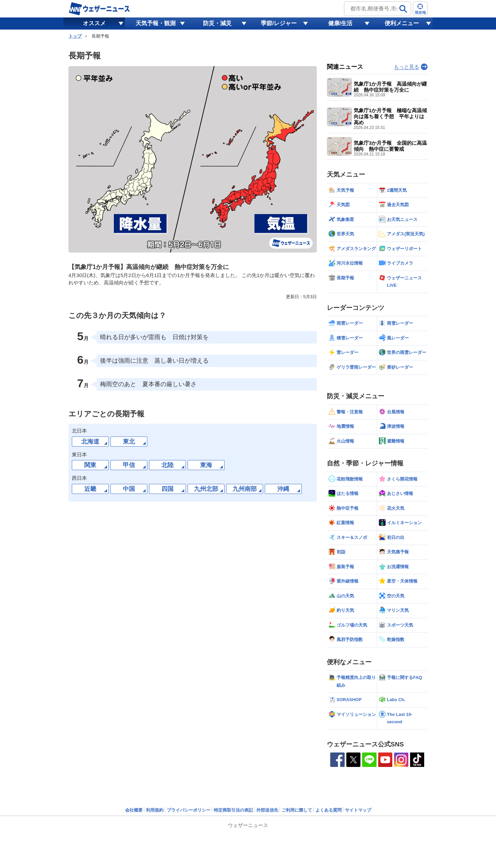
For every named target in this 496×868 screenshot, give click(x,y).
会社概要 (134, 810)
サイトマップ (358, 810)
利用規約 (155, 810)
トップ (75, 36)
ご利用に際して (297, 810)
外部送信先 (267, 810)
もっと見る (407, 67)
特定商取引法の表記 (233, 810)
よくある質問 (329, 810)
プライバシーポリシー (189, 810)
